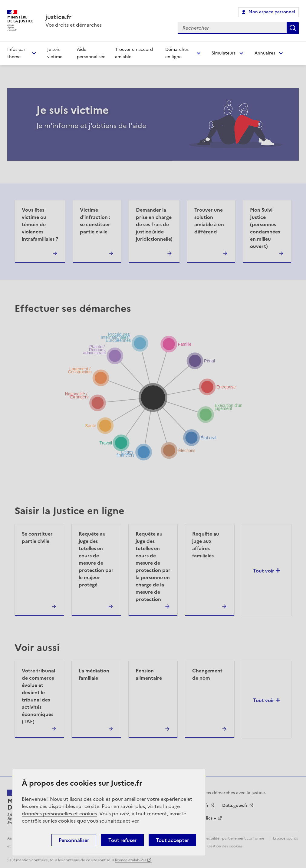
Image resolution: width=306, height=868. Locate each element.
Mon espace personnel (272, 12)
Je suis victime (55, 53)
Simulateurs (224, 53)
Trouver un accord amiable (134, 53)
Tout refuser (122, 840)
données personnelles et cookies (59, 814)
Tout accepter (172, 840)
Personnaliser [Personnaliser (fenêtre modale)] (74, 840)
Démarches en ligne (177, 53)
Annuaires (265, 53)
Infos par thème (16, 53)
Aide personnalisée (91, 53)
